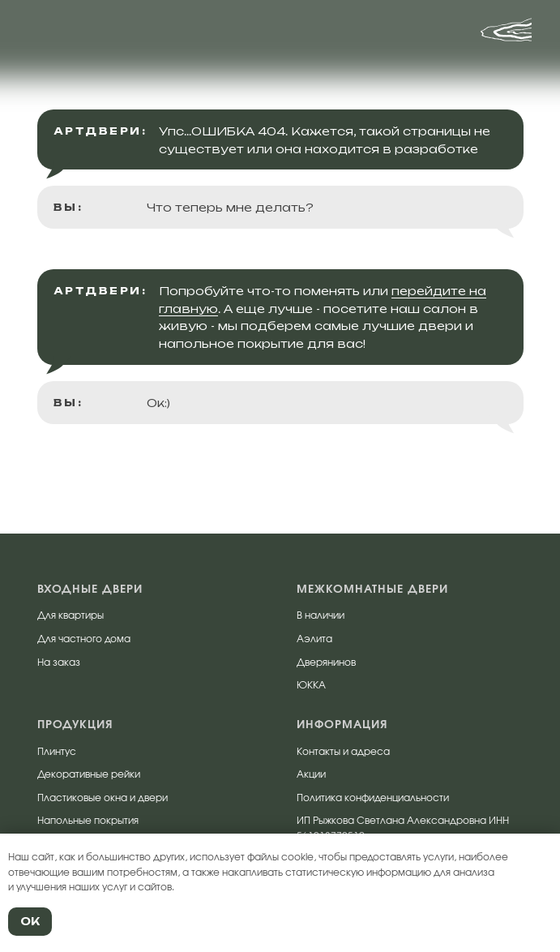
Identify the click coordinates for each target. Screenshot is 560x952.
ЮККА (311, 685)
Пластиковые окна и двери (103, 798)
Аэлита (314, 639)
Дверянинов (326, 663)
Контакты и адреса (343, 752)
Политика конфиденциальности (373, 798)
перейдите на (439, 291)
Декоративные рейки (89, 774)
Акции (311, 774)
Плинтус (57, 752)
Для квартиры (71, 615)
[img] (70, 36)
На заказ (59, 663)
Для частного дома (84, 639)
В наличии (321, 615)
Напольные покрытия (88, 821)
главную (188, 309)
